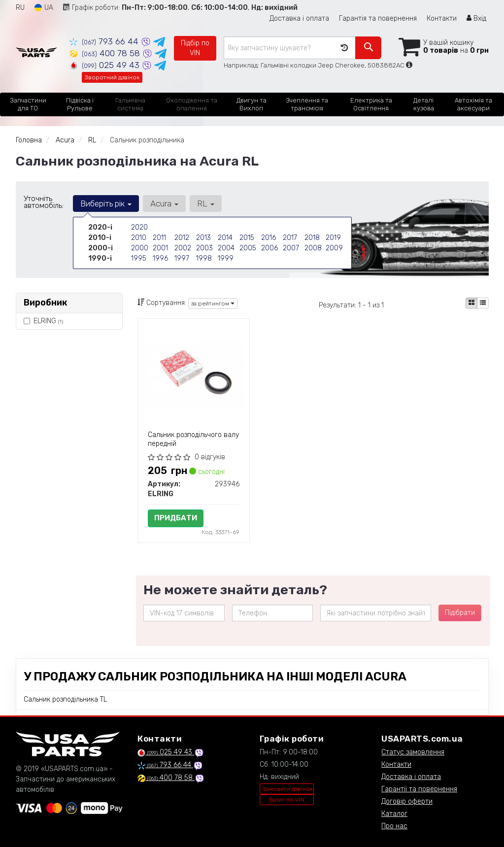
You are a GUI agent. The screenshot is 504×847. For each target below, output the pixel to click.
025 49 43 (106, 65)
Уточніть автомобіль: (44, 202)
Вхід (476, 18)
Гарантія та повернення (378, 18)
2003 (204, 248)
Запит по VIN (286, 800)
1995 (139, 258)
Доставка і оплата (299, 18)
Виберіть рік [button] (106, 203)
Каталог (394, 814)
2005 (248, 248)
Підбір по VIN (195, 48)
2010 (139, 238)
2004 (226, 248)
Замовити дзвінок (288, 789)
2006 (269, 248)
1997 (182, 258)
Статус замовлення (413, 752)
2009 (334, 248)
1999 (226, 258)
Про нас (394, 826)
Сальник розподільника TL (65, 699)
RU (20, 8)
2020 (139, 227)
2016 (269, 238)
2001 (160, 248)
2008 (313, 248)
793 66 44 (105, 41)
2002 (183, 248)
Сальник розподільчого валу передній (193, 439)
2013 (203, 238)
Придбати (176, 518)
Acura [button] (164, 203)
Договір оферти (407, 801)
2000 (140, 248)
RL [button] (206, 203)
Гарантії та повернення (419, 789)
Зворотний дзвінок (112, 77)
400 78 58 (106, 53)
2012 (182, 238)
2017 (290, 238)
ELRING (43, 321)
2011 (159, 238)
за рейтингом (213, 304)
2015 (247, 238)
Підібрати (460, 613)
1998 (204, 258)
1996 (160, 258)
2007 (291, 248)
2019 (333, 238)
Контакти (442, 18)
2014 (225, 238)
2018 (312, 238)
